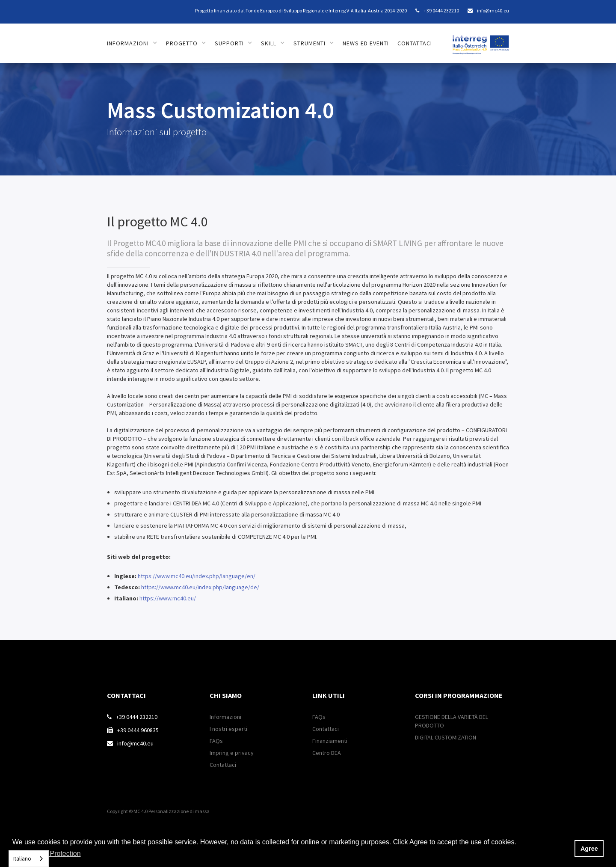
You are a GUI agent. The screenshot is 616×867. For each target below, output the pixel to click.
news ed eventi (366, 43)
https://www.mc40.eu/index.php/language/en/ (197, 576)
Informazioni (225, 717)
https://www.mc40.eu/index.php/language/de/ (200, 587)
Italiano (22, 859)
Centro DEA (327, 753)
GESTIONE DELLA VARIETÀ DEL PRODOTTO (452, 721)
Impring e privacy (232, 753)
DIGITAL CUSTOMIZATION (446, 737)
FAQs (216, 741)
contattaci (415, 43)
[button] (132, 43)
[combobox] (29, 859)
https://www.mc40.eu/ (168, 598)
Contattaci (223, 765)
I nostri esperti (228, 729)
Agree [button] (589, 849)
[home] (481, 40)
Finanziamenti (330, 741)
